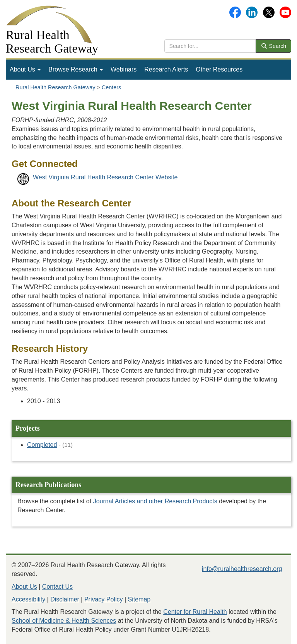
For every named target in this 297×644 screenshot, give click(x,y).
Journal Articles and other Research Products (155, 501)
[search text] (210, 46)
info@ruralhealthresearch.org (242, 569)
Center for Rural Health (195, 612)
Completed (42, 445)
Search (273, 46)
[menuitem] (25, 70)
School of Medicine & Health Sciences (64, 621)
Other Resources (219, 69)
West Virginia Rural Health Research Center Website (105, 177)
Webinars (124, 69)
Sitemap (139, 599)
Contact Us (57, 587)
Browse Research (76, 69)
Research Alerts (166, 69)
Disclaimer (65, 599)
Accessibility (28, 599)
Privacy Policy (104, 599)
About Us (25, 69)
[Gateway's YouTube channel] (285, 12)
